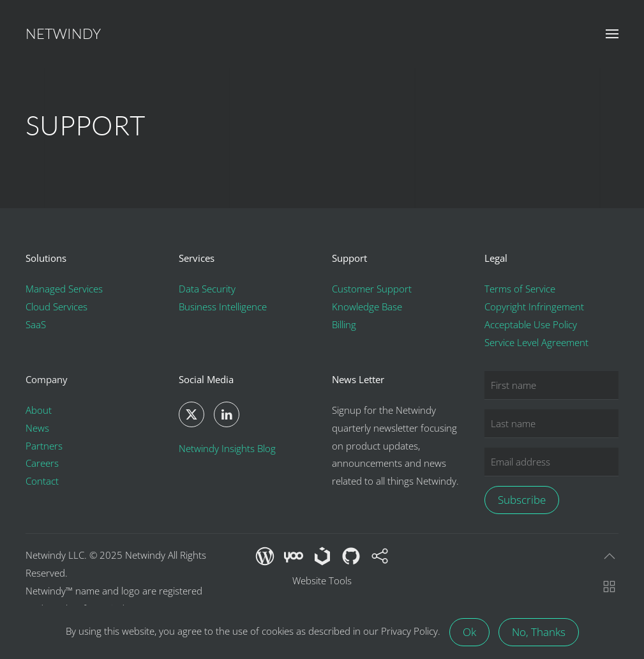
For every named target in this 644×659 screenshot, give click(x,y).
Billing (344, 324)
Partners (44, 446)
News (37, 428)
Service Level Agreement (536, 342)
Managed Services (64, 289)
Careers (42, 463)
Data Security (207, 289)
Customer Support (372, 289)
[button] (612, 34)
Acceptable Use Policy (531, 324)
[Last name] (551, 424)
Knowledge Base (367, 307)
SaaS (36, 324)
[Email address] (551, 462)
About (39, 410)
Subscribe (522, 500)
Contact (42, 481)
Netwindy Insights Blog (227, 448)
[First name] (551, 385)
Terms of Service (520, 289)
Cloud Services (56, 307)
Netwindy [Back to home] (63, 34)
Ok (469, 632)
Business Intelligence (223, 307)
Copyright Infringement (534, 307)
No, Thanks (539, 632)
